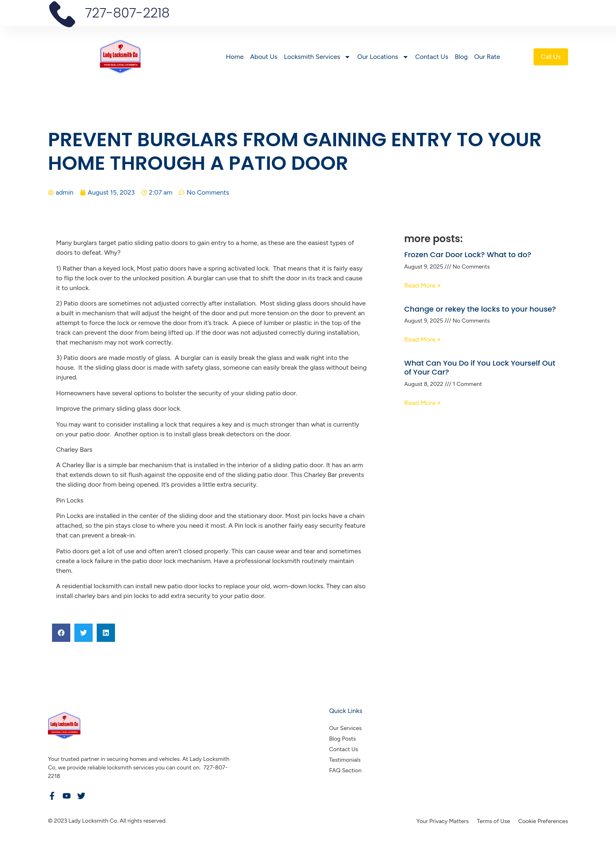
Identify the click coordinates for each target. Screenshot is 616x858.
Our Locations (382, 57)
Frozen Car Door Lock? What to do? (468, 255)
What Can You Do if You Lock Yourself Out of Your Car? (480, 367)
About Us (262, 57)
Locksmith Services (316, 57)
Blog (460, 57)
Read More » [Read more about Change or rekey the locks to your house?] (423, 339)
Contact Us (431, 57)
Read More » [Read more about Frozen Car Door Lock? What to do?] (423, 285)
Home (234, 57)
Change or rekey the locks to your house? (480, 309)
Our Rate (486, 57)
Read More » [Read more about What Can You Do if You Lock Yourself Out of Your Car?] (423, 403)
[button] (61, 633)
